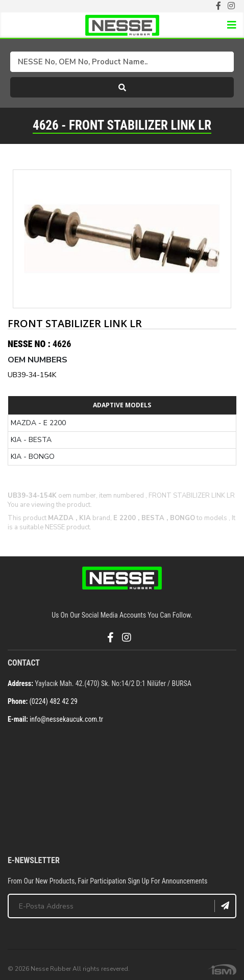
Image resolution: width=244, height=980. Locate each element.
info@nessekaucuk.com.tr (66, 719)
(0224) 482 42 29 (53, 701)
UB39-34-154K (32, 375)
